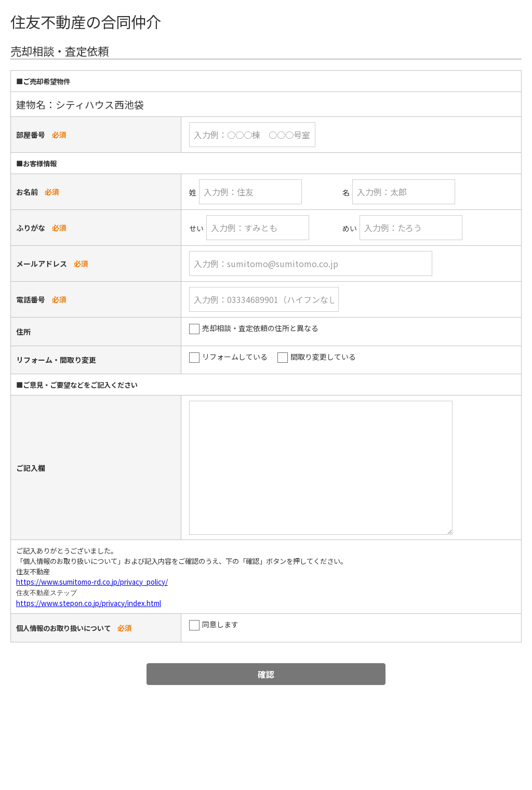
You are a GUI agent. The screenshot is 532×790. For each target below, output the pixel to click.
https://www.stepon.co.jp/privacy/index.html (89, 603)
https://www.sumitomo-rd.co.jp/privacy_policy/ (92, 582)
